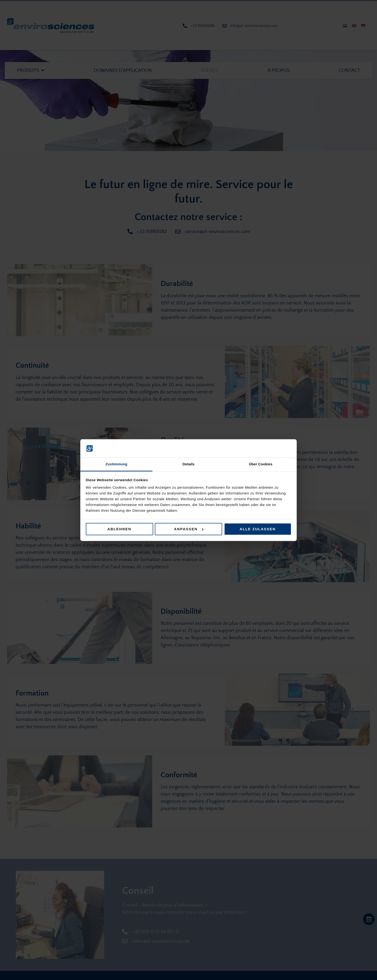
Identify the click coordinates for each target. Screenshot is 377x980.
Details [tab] (188, 464)
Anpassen (189, 529)
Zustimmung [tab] (116, 464)
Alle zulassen (258, 529)
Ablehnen (119, 529)
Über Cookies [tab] (261, 464)
